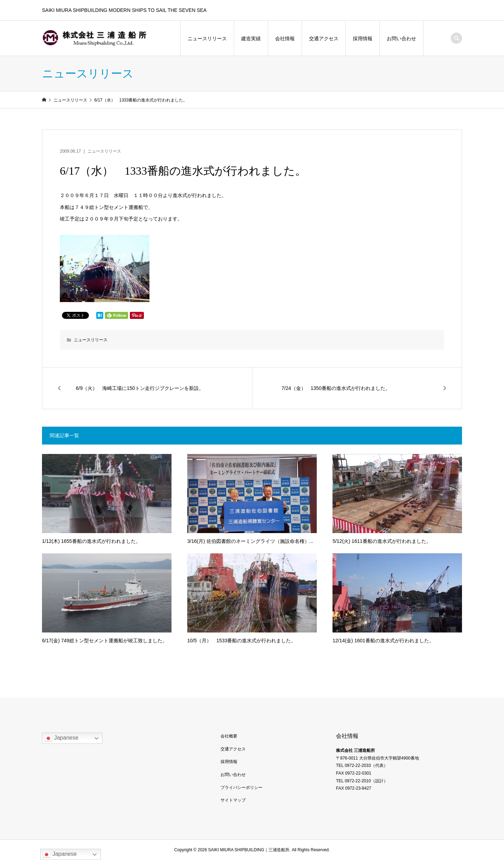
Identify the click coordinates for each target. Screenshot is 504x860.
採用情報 (363, 39)
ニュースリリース (207, 39)
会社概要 (229, 736)
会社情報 (285, 39)
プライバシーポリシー (241, 788)
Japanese (61, 738)
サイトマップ (233, 800)
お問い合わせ (401, 39)
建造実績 (251, 39)
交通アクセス (324, 39)
